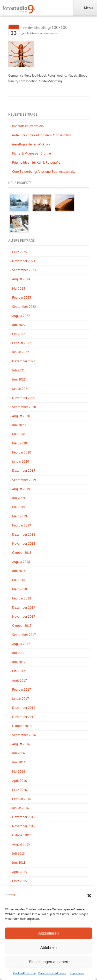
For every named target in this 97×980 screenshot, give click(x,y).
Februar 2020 (22, 452)
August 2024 (21, 279)
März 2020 (20, 443)
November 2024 (24, 261)
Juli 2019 (18, 498)
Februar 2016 (22, 799)
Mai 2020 (19, 434)
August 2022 (21, 316)
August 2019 (21, 489)
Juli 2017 (18, 653)
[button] (89, 896)
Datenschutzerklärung (53, 973)
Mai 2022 (19, 334)
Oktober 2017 (22, 626)
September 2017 (24, 635)
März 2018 (20, 589)
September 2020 (24, 407)
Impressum (77, 973)
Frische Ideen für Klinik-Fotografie (36, 162)
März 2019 (20, 516)
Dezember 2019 (24, 471)
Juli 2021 (18, 370)
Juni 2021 (19, 379)
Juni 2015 (19, 862)
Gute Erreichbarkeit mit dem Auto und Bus (42, 135)
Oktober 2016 (22, 726)
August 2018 (21, 562)
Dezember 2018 (24, 534)
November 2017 (24, 616)
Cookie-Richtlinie (24, 973)
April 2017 (20, 680)
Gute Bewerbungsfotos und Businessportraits (44, 172)
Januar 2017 (21, 699)
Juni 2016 (19, 762)
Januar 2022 (21, 352)
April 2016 (20, 781)
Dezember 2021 (24, 361)
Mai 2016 (19, 772)
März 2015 (20, 881)
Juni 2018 (19, 571)
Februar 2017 (22, 689)
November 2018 (24, 544)
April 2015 (20, 872)
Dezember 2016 (24, 708)
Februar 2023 (22, 298)
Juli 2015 (18, 853)
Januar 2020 (21, 461)
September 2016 (24, 735)
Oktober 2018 (22, 553)
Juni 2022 (19, 325)
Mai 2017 (19, 671)
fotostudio (51, 34)
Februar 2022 (22, 343)
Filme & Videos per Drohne (32, 153)
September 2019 (24, 480)
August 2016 (21, 744)
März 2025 (20, 252)
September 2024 (24, 270)
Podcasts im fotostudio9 (29, 126)
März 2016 (20, 790)
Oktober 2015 (22, 835)
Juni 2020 (19, 425)
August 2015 (21, 844)
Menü (85, 8)
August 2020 (21, 416)
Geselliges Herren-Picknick (31, 144)
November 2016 (24, 717)
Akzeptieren (48, 933)
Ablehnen (48, 947)
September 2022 (24, 307)
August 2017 (21, 644)
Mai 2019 (19, 507)
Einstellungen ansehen (49, 962)
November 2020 (24, 398)
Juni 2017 (19, 662)
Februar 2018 (22, 598)
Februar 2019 (22, 525)
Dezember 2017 (24, 607)
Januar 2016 (21, 808)
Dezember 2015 (24, 817)
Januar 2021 (21, 389)
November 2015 (24, 826)
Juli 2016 (18, 753)
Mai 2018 (19, 580)
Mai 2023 (19, 288)
